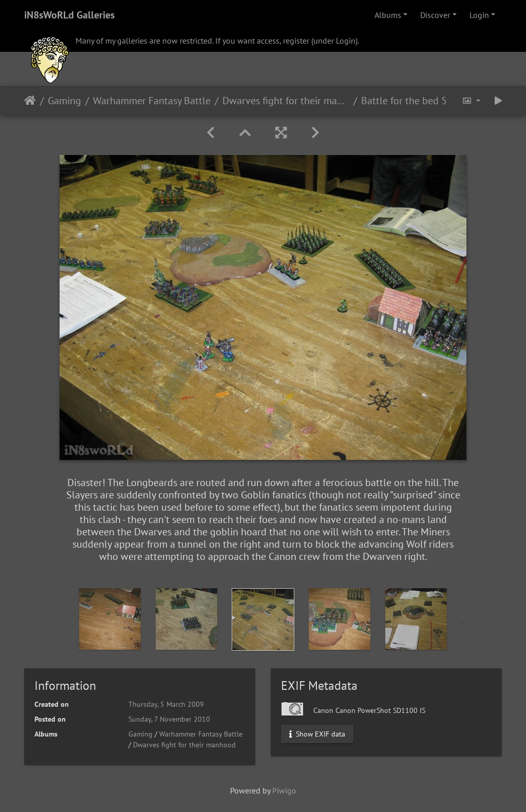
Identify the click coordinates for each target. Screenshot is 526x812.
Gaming (64, 101)
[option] (110, 619)
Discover (435, 15)
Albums (388, 15)
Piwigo (284, 790)
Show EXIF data (317, 734)
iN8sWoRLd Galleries (69, 15)
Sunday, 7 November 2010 (169, 719)
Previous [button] (64, 622)
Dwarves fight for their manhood (286, 101)
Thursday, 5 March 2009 (166, 704)
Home (30, 101)
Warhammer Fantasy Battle (152, 101)
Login (479, 15)
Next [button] (462, 622)
